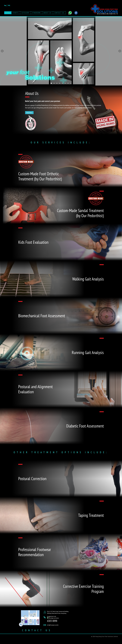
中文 (9, 5)
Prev (2, 51)
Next (120, 51)
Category (25, 13)
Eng (5, 5)
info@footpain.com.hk (53, 625)
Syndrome (37, 13)
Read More (29, 113)
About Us (48, 13)
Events (16, 13)
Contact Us (59, 13)
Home (8, 13)
